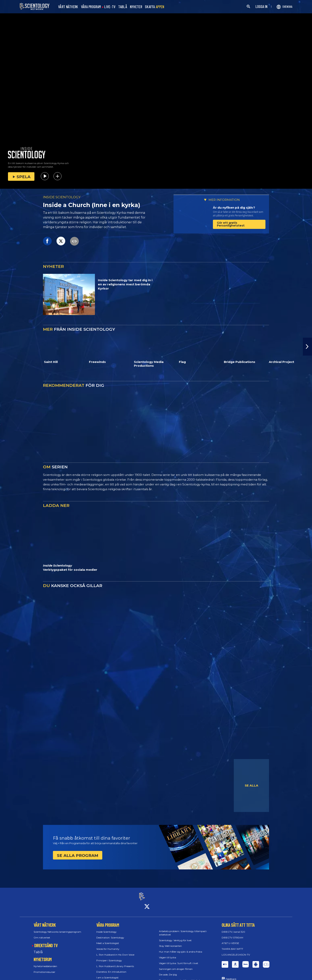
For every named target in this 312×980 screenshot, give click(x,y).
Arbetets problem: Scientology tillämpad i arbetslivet (183, 929)
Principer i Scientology (109, 957)
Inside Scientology (106, 928)
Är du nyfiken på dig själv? (234, 208)
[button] (307, 347)
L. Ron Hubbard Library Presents (115, 963)
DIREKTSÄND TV (46, 942)
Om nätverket (42, 934)
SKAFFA (155, 7)
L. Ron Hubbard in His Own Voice (115, 951)
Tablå (38, 949)
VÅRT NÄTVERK (68, 7)
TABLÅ (123, 7)
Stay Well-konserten (170, 943)
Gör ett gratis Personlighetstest (231, 224)
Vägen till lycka (168, 954)
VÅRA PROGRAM (91, 7)
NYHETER (136, 7)
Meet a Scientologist (108, 940)
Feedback (231, 975)
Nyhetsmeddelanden (45, 963)
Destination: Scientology (110, 934)
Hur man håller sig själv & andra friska (181, 948)
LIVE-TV (110, 7)
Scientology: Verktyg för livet (175, 937)
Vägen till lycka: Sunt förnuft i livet (179, 960)
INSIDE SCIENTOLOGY (62, 197)
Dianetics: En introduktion (111, 968)
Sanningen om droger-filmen (176, 965)
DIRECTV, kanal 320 (233, 928)
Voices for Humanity (108, 945)
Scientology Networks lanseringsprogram (57, 928)
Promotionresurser (44, 968)
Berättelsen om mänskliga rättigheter (181, 977)
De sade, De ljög (168, 971)
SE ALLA (252, 785)
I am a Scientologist (107, 974)
